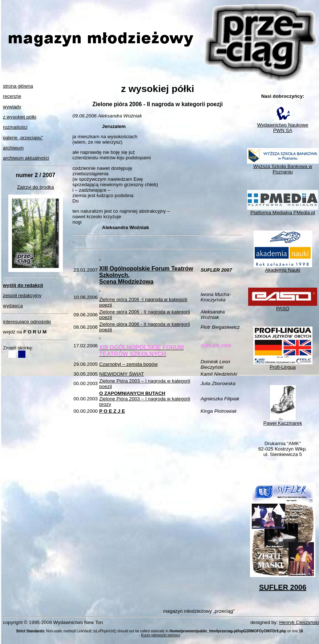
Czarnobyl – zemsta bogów (128, 364)
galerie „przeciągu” (23, 138)
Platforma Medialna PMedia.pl (283, 210)
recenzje (12, 96)
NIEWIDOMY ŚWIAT (122, 374)
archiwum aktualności (26, 158)
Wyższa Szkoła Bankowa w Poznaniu (283, 167)
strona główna (18, 86)
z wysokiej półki (20, 117)
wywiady (12, 107)
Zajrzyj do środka (35, 187)
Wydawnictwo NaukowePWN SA (283, 125)
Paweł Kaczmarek (283, 421)
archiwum (13, 148)
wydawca (13, 306)
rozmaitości (15, 127)
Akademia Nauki (283, 268)
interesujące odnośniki (27, 322)
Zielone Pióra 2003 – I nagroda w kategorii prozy (145, 399)
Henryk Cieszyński (299, 622)
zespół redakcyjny (22, 295)
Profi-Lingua (283, 365)
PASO (283, 306)
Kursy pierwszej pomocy (161, 635)
